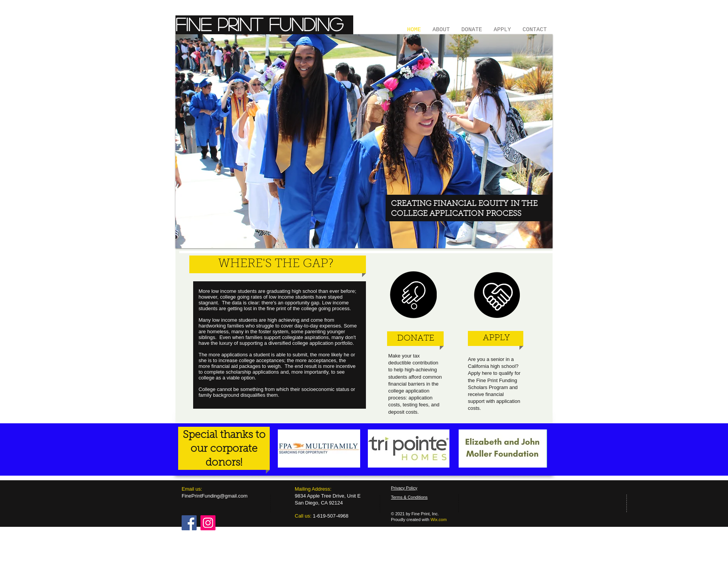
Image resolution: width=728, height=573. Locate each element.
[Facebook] (189, 523)
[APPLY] (496, 338)
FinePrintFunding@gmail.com (215, 496)
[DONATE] (416, 339)
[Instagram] (208, 523)
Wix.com (439, 520)
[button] (364, 141)
